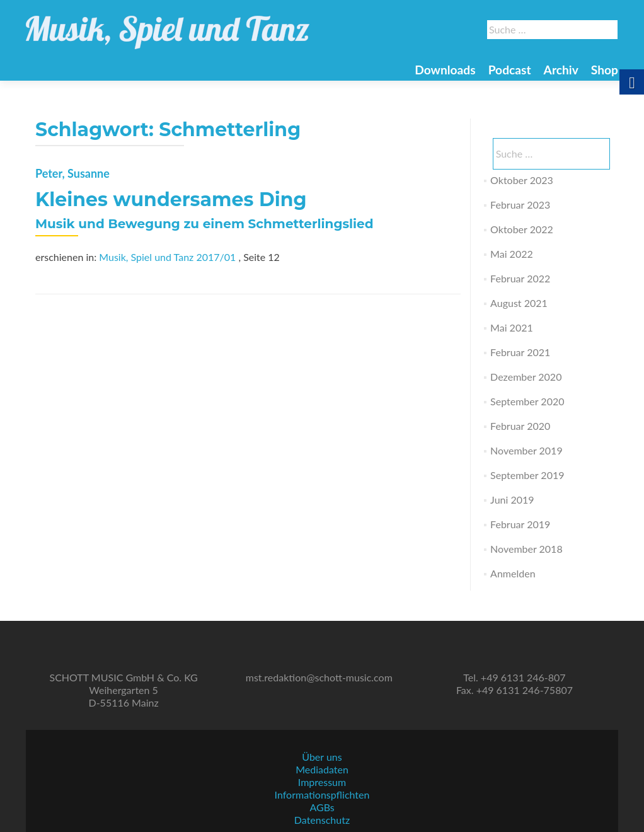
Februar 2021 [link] (520, 352)
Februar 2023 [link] (520, 205)
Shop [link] (605, 70)
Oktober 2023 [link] (522, 180)
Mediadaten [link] (322, 769)
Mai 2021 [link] (512, 327)
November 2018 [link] (526, 549)
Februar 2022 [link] (520, 278)
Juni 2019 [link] (512, 500)
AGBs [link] (322, 807)
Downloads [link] (445, 70)
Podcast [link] (510, 70)
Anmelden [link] (513, 573)
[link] (168, 25)
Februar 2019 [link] (520, 524)
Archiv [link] (561, 70)
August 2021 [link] (519, 303)
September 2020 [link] (527, 401)
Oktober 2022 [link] (522, 229)
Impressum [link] (322, 782)
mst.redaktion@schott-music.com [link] (319, 677)
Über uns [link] (322, 757)
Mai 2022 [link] (512, 254)
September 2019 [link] (527, 475)
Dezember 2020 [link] (526, 377)
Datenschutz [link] (322, 820)
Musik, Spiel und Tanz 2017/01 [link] (167, 257)
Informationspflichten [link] (322, 794)
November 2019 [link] (526, 450)
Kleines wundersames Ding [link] (171, 199)
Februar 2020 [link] (520, 426)
